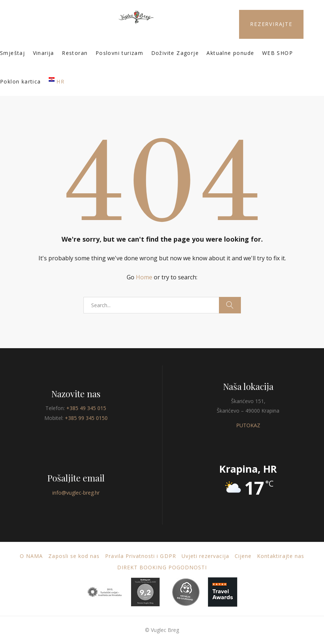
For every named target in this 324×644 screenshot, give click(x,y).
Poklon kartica (21, 81)
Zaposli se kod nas (74, 556)
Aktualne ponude (230, 53)
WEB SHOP (278, 53)
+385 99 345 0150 (86, 418)
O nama (31, 556)
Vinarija (44, 53)
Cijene (243, 556)
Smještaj (12, 53)
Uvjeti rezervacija (205, 556)
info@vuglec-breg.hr (76, 493)
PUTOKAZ (248, 425)
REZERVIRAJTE (271, 24)
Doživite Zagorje (175, 53)
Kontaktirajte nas (281, 556)
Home (144, 277)
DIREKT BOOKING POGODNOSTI (162, 567)
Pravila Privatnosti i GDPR (140, 556)
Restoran (75, 53)
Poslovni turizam (119, 53)
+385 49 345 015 (86, 408)
